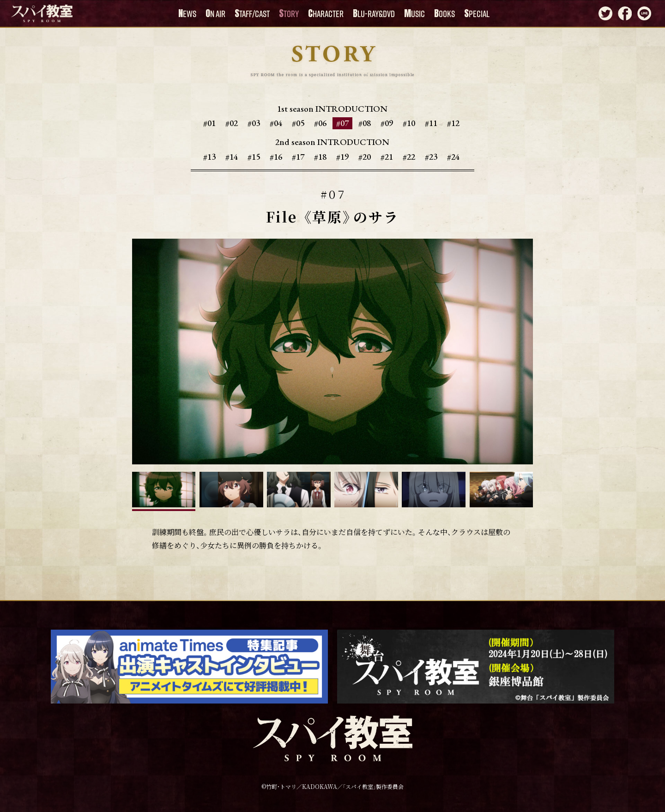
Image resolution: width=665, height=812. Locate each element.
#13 (209, 157)
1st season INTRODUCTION (332, 109)
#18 (320, 157)
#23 (431, 157)
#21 (387, 157)
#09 (387, 123)
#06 (320, 123)
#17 (298, 157)
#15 (254, 157)
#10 (409, 123)
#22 (409, 157)
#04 (276, 123)
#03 (254, 123)
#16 (276, 157)
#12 (453, 123)
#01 (209, 123)
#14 (232, 157)
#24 (453, 157)
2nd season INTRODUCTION (332, 142)
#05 (298, 123)
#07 (342, 123)
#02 (232, 123)
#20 (365, 157)
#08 (365, 123)
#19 (342, 157)
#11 (431, 123)
